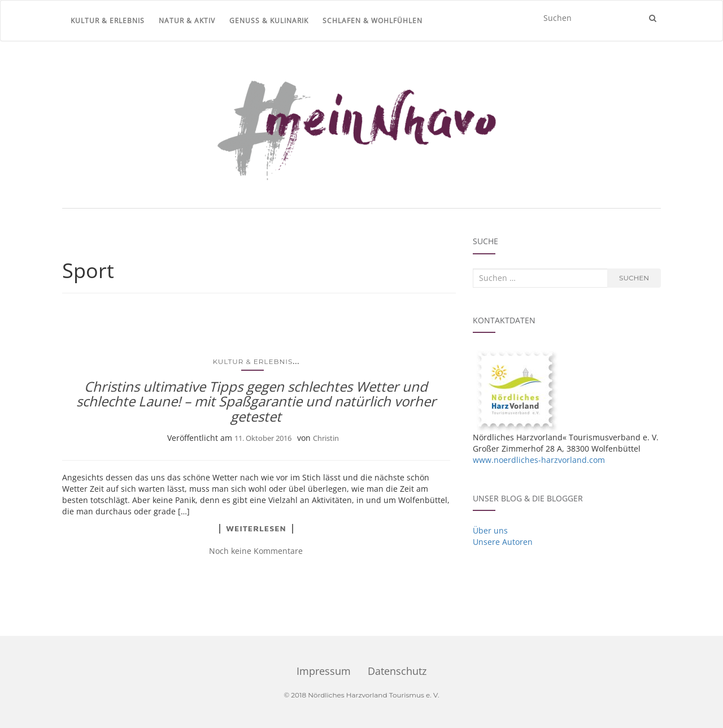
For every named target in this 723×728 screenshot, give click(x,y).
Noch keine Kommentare (256, 551)
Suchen (634, 278)
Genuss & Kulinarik (269, 21)
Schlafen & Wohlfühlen (373, 21)
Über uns (490, 530)
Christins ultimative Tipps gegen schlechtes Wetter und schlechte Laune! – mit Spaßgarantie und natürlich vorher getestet (256, 401)
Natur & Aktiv (187, 21)
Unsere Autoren (503, 542)
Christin (326, 438)
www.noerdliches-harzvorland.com (539, 460)
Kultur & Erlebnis (108, 21)
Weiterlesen (256, 528)
